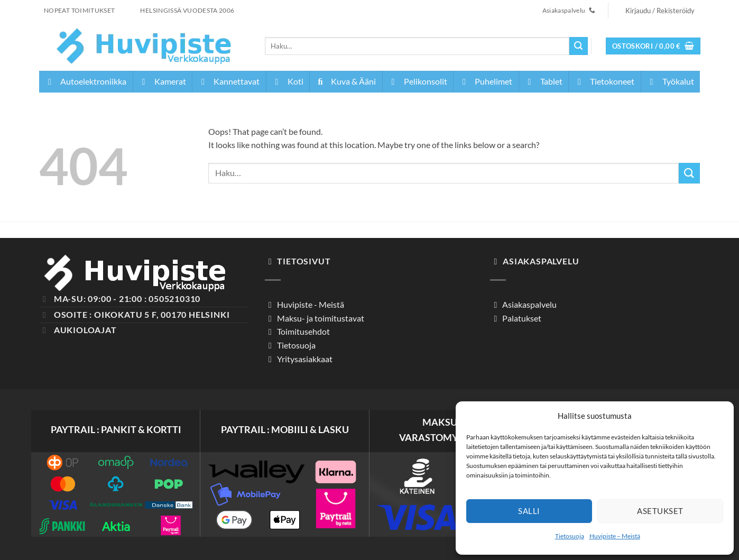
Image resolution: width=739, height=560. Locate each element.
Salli (529, 511)
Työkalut (670, 81)
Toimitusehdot (303, 331)
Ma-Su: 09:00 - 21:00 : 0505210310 (127, 299)
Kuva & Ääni (345, 81)
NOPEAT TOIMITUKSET (79, 10)
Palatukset (521, 318)
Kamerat (162, 81)
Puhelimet (486, 81)
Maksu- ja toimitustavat (320, 318)
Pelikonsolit (418, 81)
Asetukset (660, 511)
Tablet (543, 81)
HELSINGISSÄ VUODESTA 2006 (187, 10)
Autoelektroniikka (85, 81)
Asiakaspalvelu (529, 304)
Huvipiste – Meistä (615, 536)
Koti (288, 81)
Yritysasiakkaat (304, 359)
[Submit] (578, 46)
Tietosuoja (570, 536)
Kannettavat (229, 81)
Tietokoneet (604, 81)
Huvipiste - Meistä (310, 304)
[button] (660, 11)
